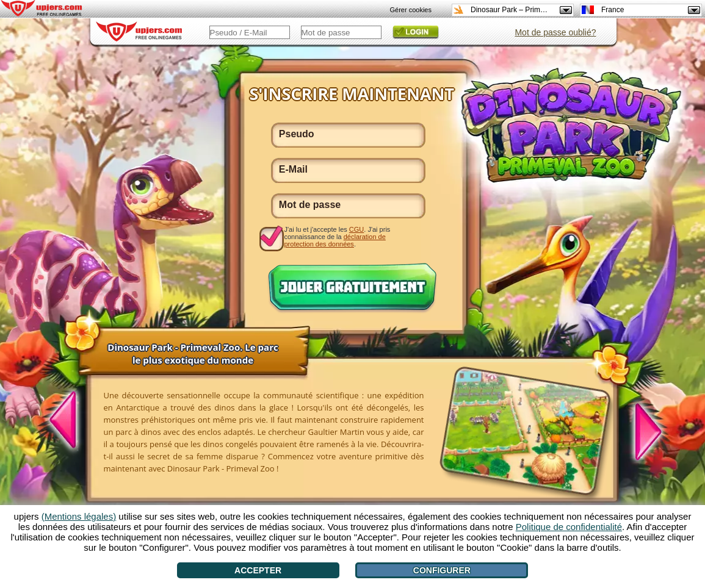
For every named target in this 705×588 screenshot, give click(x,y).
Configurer (442, 570)
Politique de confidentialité (569, 527)
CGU (356, 229)
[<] (70, 421)
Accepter (258, 570)
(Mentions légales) (79, 516)
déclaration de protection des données (335, 240)
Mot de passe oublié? (555, 32)
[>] (642, 430)
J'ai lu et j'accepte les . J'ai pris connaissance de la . (338, 236)
